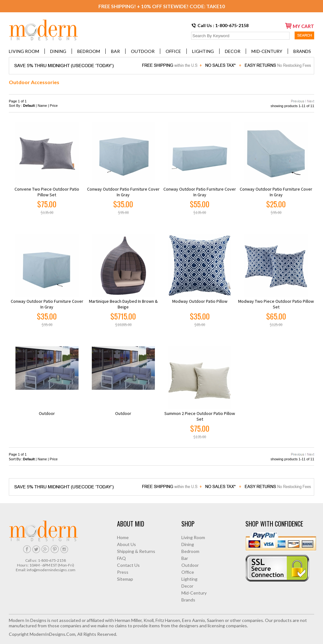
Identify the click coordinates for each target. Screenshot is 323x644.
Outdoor (143, 51)
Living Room (24, 51)
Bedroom (89, 51)
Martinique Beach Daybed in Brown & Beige (123, 304)
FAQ (121, 558)
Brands (302, 51)
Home (123, 537)
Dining (58, 51)
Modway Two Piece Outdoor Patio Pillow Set (276, 304)
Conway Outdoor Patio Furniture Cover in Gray (123, 192)
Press (123, 572)
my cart (300, 26)
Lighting (203, 51)
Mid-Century (267, 51)
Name (42, 106)
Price (54, 106)
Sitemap (125, 579)
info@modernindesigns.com (51, 570)
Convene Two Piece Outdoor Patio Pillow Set (47, 192)
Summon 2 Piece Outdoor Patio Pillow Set (200, 416)
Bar (115, 51)
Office (173, 51)
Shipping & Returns (136, 551)
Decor (233, 51)
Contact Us (128, 565)
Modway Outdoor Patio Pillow (200, 301)
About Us (126, 544)
